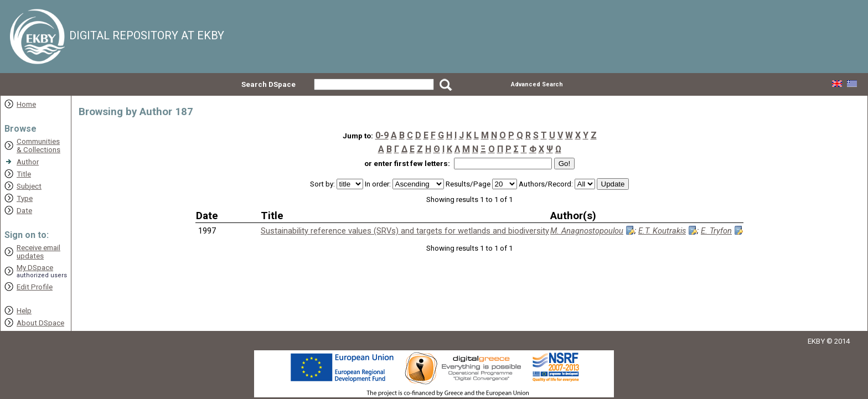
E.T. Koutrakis (662, 231)
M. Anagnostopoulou (587, 231)
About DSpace (40, 323)
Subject (29, 186)
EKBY (816, 341)
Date (24, 211)
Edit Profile (35, 287)
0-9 (382, 135)
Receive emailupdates (38, 252)
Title (24, 174)
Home (26, 104)
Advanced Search (537, 84)
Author (28, 162)
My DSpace (35, 268)
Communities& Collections (38, 146)
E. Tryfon (716, 231)
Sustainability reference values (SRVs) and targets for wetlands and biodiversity (405, 231)
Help (24, 311)
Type (25, 198)
